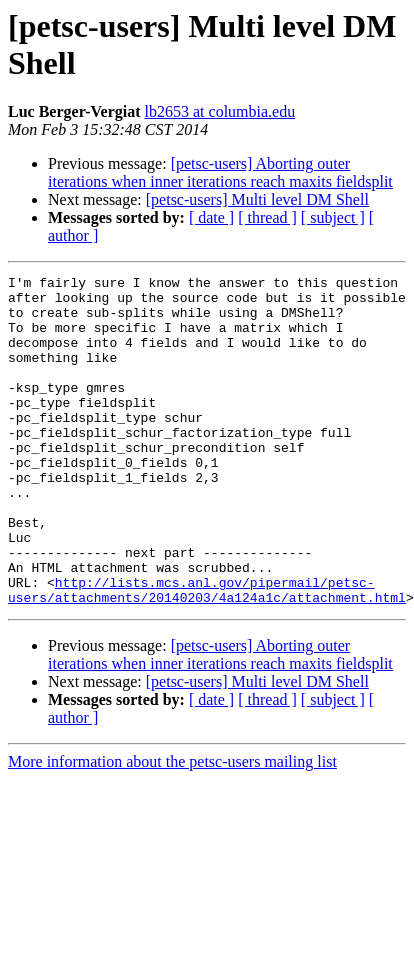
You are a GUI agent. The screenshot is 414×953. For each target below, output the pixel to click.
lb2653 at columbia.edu (220, 111)
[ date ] (211, 217)
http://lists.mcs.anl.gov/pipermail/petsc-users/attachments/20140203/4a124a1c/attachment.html (207, 654)
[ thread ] (267, 217)
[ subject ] (333, 217)
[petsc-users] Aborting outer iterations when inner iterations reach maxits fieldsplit (220, 172)
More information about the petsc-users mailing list (172, 827)
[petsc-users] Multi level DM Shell (257, 199)
